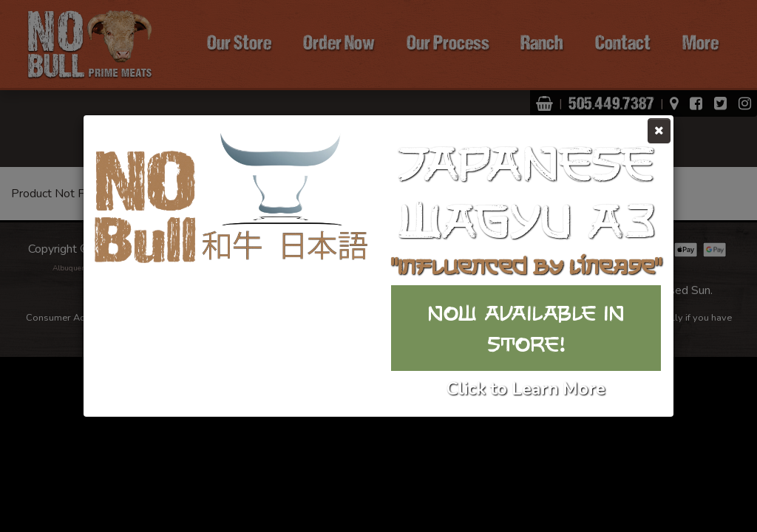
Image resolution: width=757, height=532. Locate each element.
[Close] (659, 131)
